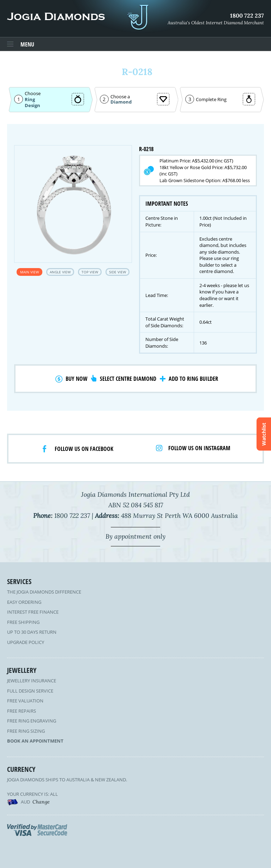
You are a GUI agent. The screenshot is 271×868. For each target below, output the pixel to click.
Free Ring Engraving (32, 721)
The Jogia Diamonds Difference (44, 592)
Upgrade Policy (26, 642)
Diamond (121, 102)
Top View (90, 272)
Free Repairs (22, 711)
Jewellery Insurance (32, 681)
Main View (29, 272)
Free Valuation (25, 701)
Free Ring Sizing (26, 731)
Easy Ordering (24, 602)
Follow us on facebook (84, 449)
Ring (30, 99)
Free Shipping (23, 622)
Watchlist (264, 434)
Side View (118, 272)
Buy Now (77, 379)
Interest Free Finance (33, 612)
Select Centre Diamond (128, 379)
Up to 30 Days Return (32, 632)
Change (41, 802)
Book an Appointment (35, 741)
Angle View (60, 272)
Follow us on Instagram (199, 448)
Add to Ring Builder (193, 379)
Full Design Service (30, 691)
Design (32, 106)
